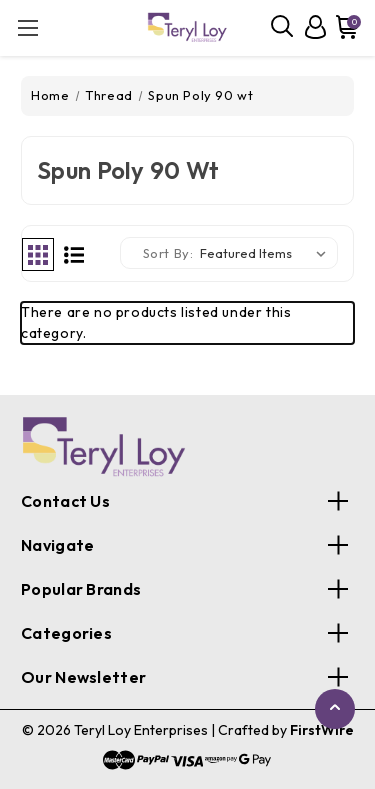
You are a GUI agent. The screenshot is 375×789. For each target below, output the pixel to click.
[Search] (283, 27)
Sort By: (168, 253)
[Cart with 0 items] (345, 27)
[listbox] (267, 253)
